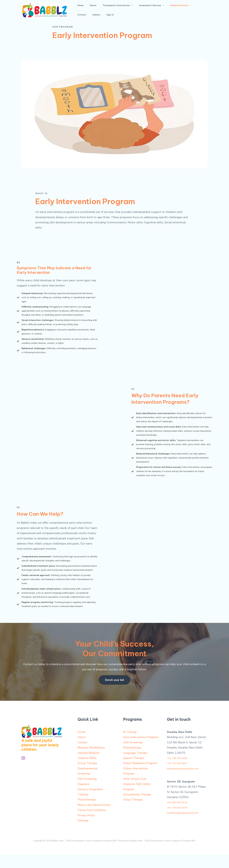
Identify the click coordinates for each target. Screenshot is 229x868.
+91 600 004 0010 (179, 816)
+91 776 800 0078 (179, 821)
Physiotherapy (87, 813)
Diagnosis (84, 798)
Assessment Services (135, 10)
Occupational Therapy (137, 808)
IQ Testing (130, 746)
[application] (120, 10)
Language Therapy (135, 766)
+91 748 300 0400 (179, 772)
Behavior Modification (91, 761)
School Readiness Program (140, 777)
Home (78, 10)
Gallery (186, 10)
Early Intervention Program (141, 751)
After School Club (135, 792)
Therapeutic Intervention (106, 10)
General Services (159, 10)
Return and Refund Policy (94, 818)
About (86, 10)
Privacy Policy (86, 829)
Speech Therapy (134, 772)
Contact (176, 10)
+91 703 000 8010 (179, 777)
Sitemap (83, 834)
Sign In (195, 10)
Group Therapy (87, 777)
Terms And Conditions (92, 824)
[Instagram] (23, 772)
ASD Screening (87, 792)
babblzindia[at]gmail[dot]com (186, 782)
